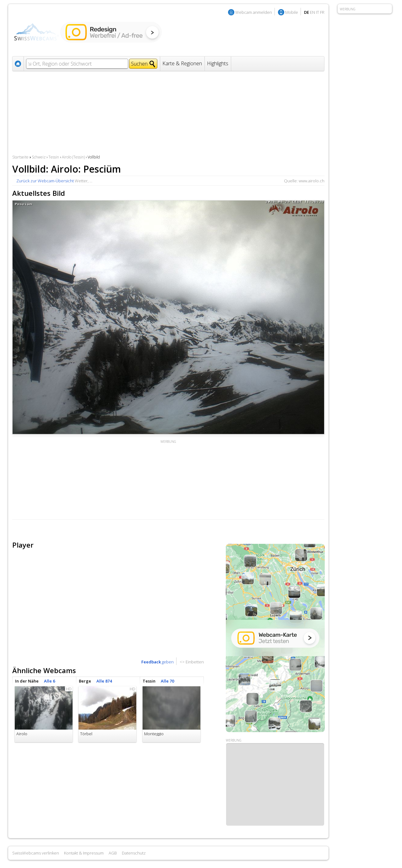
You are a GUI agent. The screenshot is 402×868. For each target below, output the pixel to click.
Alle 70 (167, 681)
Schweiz (39, 157)
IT (318, 12)
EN (312, 12)
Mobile (292, 12)
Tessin (54, 157)
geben (158, 662)
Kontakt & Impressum (84, 853)
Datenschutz (134, 853)
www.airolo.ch (312, 181)
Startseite (20, 157)
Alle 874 (104, 681)
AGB (113, 853)
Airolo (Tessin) (73, 157)
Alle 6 (49, 681)
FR (322, 12)
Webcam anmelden (254, 12)
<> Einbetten (192, 662)
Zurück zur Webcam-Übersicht (45, 181)
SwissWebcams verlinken (36, 853)
